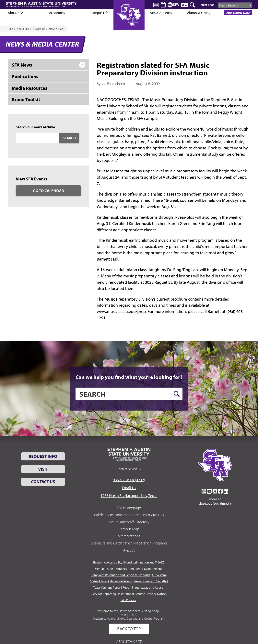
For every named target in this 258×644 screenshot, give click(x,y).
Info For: (207, 5)
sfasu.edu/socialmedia (215, 503)
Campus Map (129, 529)
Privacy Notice (156, 594)
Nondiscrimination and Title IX (144, 562)
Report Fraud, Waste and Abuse (143, 587)
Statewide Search (121, 581)
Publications (25, 76)
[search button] (177, 394)
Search (69, 138)
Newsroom (39, 29)
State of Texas (99, 581)
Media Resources (29, 88)
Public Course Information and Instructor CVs (129, 515)
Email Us (129, 488)
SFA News (22, 65)
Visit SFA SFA (129, 615)
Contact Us (43, 482)
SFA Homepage (129, 508)
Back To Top (129, 629)
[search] (129, 394)
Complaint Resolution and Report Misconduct (120, 575)
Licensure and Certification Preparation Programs (129, 543)
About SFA (15, 13)
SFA (11, 29)
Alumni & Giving (199, 13)
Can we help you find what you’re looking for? (129, 377)
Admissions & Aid (238, 13)
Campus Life (99, 13)
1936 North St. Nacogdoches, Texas (129, 495)
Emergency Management (145, 569)
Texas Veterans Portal (107, 587)
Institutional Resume (131, 594)
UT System (159, 575)
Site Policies (128, 600)
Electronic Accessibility (107, 562)
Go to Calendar (48, 191)
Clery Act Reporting (103, 594)
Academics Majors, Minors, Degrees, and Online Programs (129, 618)
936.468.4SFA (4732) (129, 480)
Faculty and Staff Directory (129, 522)
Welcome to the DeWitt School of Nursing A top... (129, 611)
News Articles (57, 29)
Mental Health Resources (111, 569)
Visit (43, 469)
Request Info (43, 456)
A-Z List (129, 550)
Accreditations (129, 536)
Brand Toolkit (26, 99)
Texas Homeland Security (150, 581)
